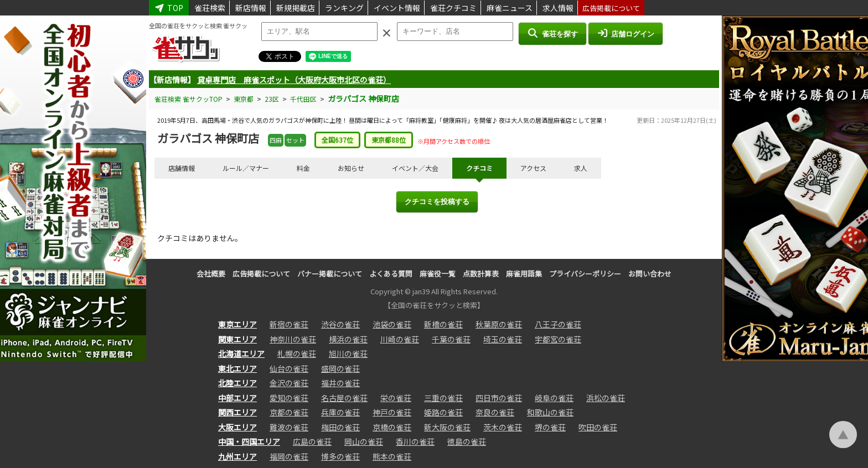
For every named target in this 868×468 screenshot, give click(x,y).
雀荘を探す (552, 33)
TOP (169, 8)
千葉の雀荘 (451, 339)
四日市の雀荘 (499, 398)
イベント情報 (397, 8)
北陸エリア (237, 383)
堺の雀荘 (550, 427)
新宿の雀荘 (289, 324)
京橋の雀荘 (392, 427)
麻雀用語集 (524, 274)
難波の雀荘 (289, 427)
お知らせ (351, 168)
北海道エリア (241, 353)
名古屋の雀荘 (344, 398)
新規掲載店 (296, 8)
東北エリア (237, 368)
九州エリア (237, 456)
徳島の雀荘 (467, 441)
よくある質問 (391, 274)
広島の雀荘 (312, 441)
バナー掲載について (330, 274)
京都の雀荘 (289, 412)
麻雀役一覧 (438, 274)
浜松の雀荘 (606, 398)
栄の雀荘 (396, 398)
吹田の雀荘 (598, 427)
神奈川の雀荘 (293, 339)
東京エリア (237, 324)
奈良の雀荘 (495, 412)
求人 (581, 168)
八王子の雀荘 (558, 324)
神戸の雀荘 (392, 412)
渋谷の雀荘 (340, 324)
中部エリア (237, 398)
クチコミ (479, 168)
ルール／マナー (246, 168)
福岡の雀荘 (289, 456)
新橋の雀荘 (443, 324)
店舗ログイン (626, 33)
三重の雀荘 (443, 398)
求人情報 (558, 8)
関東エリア (237, 339)
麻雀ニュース (510, 8)
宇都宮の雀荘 (558, 339)
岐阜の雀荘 (554, 398)
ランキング (344, 8)
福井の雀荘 (340, 383)
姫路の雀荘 (443, 412)
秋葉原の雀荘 (499, 324)
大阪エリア (237, 427)
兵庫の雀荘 (340, 412)
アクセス (533, 168)
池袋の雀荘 (392, 324)
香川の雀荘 (415, 441)
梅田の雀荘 (340, 427)
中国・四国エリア (249, 441)
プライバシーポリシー (585, 274)
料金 (303, 168)
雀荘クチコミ (453, 8)
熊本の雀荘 (392, 456)
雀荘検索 (210, 8)
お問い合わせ (650, 274)
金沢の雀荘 (289, 383)
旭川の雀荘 (348, 353)
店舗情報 (182, 168)
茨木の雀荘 (503, 427)
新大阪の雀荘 (447, 427)
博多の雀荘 (340, 456)
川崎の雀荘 (400, 339)
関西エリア (237, 412)
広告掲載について (611, 8)
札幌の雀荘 (297, 353)
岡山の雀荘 (364, 441)
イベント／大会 (415, 168)
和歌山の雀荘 (550, 412)
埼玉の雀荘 (503, 339)
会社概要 (211, 274)
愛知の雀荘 (289, 398)
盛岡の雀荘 (340, 368)
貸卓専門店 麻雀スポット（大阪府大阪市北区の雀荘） (294, 80)
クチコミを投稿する (437, 202)
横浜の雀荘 (348, 339)
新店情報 (251, 8)
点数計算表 (481, 274)
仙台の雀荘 (289, 368)
